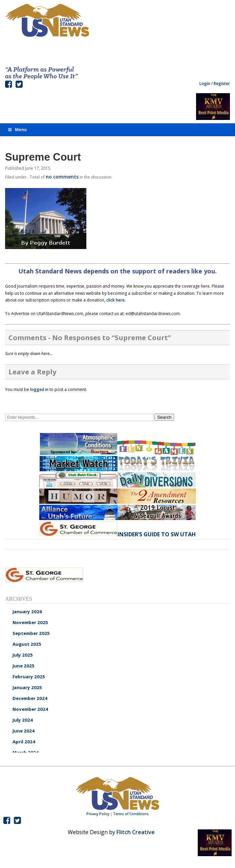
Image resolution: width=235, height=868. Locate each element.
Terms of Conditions (131, 814)
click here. (116, 300)
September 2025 (31, 633)
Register (222, 84)
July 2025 (23, 655)
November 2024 (30, 709)
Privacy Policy (98, 814)
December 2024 (30, 698)
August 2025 (27, 644)
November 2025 (30, 622)
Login (205, 84)
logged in (39, 389)
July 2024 (23, 720)
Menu (17, 130)
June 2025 (24, 666)
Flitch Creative (136, 832)
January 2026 (27, 612)
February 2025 (29, 677)
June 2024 (24, 731)
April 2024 (24, 742)
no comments (62, 177)
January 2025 (27, 687)
